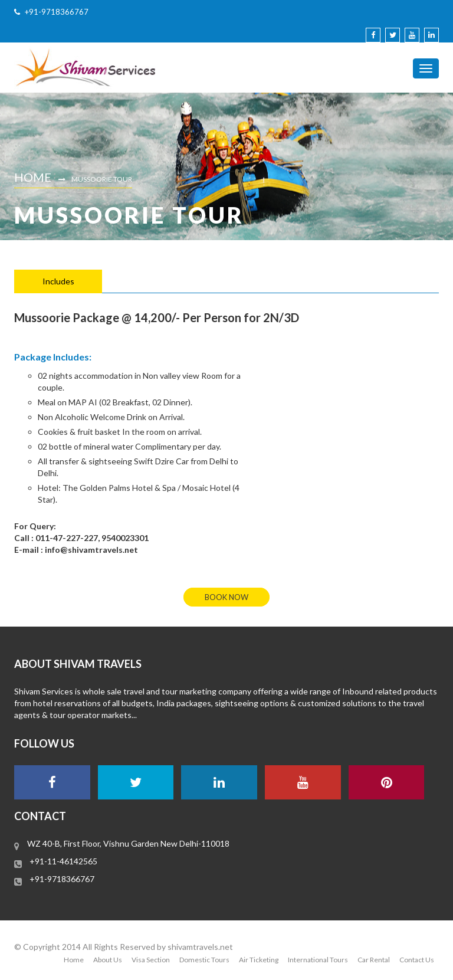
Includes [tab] (58, 281)
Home (33, 177)
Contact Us (417, 960)
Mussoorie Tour (102, 179)
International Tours (318, 960)
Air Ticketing (259, 960)
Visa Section (151, 960)
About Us (108, 960)
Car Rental (374, 960)
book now (226, 597)
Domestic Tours (204, 960)
